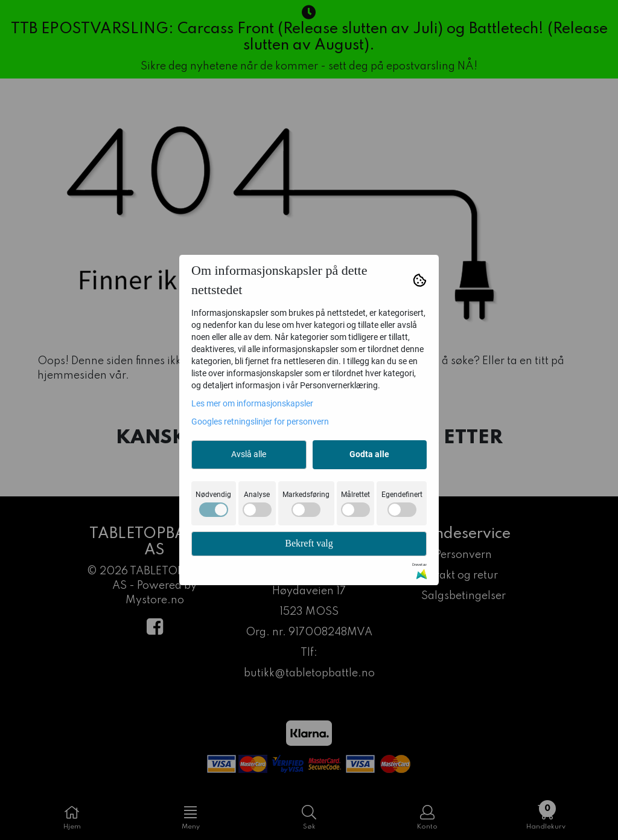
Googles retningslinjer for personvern (260, 422)
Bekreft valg (309, 543)
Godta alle (369, 454)
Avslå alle (249, 454)
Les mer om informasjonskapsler (252, 403)
